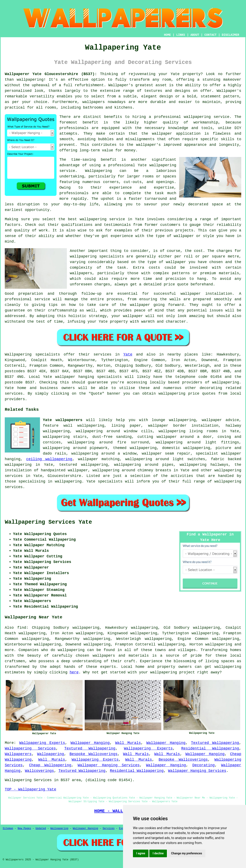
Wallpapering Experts (42, 743)
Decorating (204, 765)
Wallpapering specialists (32, 354)
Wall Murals (128, 743)
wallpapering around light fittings (197, 442)
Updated (41, 828)
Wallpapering (99, 171)
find (22, 628)
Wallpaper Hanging (90, 743)
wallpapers (81, 273)
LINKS (181, 35)
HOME (168, 35)
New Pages (24, 828)
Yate (128, 354)
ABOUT (195, 35)
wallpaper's (148, 145)
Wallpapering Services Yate (48, 522)
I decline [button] (158, 853)
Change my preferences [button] (186, 853)
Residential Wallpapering (210, 748)
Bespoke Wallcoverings (94, 754)
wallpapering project (172, 672)
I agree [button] (141, 853)
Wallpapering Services (30, 748)
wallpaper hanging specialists (88, 377)
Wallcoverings (39, 771)
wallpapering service (102, 219)
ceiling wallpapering (49, 459)
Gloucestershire (64, 476)
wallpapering (30, 80)
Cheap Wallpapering (50, 765)
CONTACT (210, 35)
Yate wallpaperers (63, 420)
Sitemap (8, 828)
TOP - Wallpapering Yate (30, 789)
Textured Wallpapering (215, 743)
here (74, 672)
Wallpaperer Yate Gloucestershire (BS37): (51, 74)
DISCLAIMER (230, 35)
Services (109, 828)
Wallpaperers (18, 754)
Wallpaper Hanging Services (109, 765)
